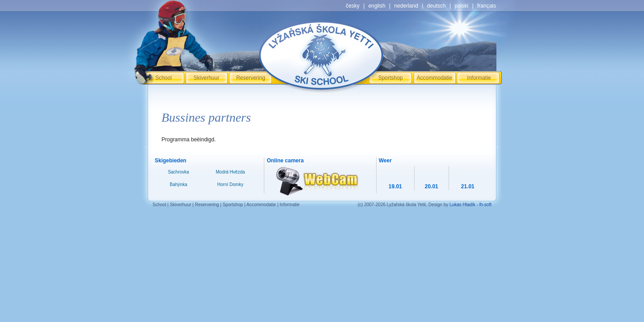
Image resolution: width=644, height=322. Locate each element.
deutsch (436, 6)
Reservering (251, 78)
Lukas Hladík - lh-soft (470, 205)
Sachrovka (178, 172)
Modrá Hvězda (230, 172)
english (377, 6)
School (163, 78)
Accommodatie (434, 78)
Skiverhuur (206, 78)
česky (353, 6)
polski (461, 6)
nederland (406, 6)
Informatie (479, 78)
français (487, 6)
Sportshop (391, 78)
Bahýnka (179, 184)
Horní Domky (230, 184)
